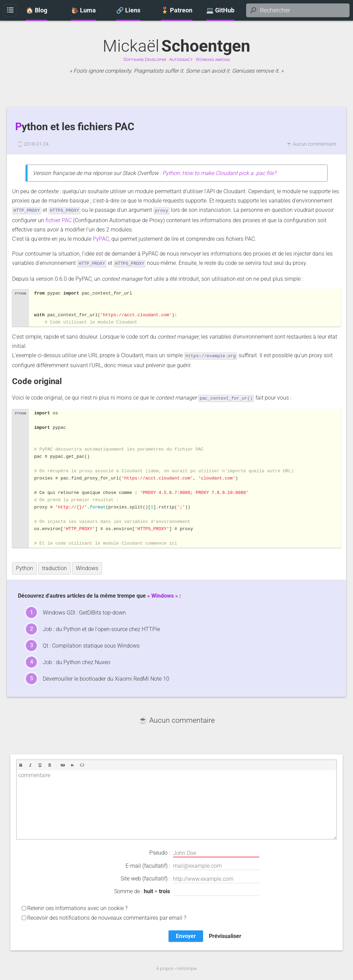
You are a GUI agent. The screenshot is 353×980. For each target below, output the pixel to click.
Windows (87, 567)
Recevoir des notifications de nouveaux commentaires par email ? (107, 916)
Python (24, 567)
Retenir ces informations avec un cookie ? (77, 907)
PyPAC (101, 239)
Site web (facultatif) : (190, 878)
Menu (10, 11)
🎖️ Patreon (177, 10)
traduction (54, 567)
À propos (165, 967)
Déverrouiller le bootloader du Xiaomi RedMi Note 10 (106, 677)
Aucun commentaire (315, 144)
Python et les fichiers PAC (75, 127)
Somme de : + (187, 890)
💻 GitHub (220, 10)
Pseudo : (204, 852)
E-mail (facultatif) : (192, 865)
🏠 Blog (37, 10)
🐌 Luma (83, 10)
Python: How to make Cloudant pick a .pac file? (219, 173)
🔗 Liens (128, 10)
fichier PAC (59, 220)
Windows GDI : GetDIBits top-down (84, 611)
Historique (187, 967)
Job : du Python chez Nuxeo (77, 661)
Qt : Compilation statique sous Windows (91, 644)
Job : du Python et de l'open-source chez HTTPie (101, 628)
